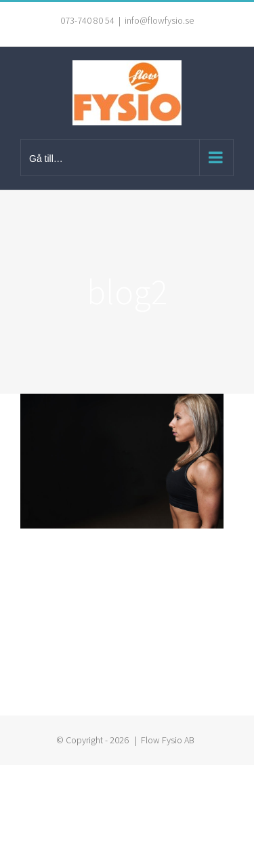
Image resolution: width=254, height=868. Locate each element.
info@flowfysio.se (159, 20)
